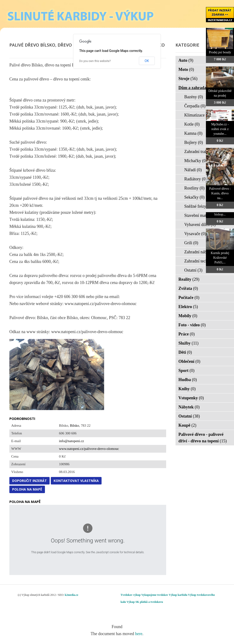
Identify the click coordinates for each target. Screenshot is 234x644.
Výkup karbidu (178, 595)
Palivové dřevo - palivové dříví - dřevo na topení (203, 438)
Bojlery (194, 142)
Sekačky (194, 197)
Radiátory (196, 179)
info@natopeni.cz (71, 441)
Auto (186, 60)
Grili (191, 243)
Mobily (188, 316)
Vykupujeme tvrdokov (155, 595)
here (139, 634)
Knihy (187, 389)
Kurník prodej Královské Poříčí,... (220, 258)
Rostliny (195, 188)
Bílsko (75, 426)
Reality (189, 279)
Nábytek (189, 407)
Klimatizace (197, 115)
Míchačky (196, 161)
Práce (187, 334)
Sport (187, 371)
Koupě (188, 425)
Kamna (193, 133)
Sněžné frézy (198, 206)
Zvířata (188, 288)
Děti (185, 352)
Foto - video (192, 325)
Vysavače (195, 234)
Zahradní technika (203, 261)
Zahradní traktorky (203, 152)
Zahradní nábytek (202, 252)
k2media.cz (72, 595)
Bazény (194, 97)
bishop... (220, 214)
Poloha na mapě (27, 489)
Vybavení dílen (200, 225)
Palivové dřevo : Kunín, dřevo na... (220, 193)
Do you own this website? (95, 61)
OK (147, 61)
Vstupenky (191, 398)
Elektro (188, 307)
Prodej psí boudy (220, 52)
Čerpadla (195, 106)
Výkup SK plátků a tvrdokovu (145, 602)
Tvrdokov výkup (131, 595)
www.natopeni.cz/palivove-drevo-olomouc (89, 449)
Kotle (192, 124)
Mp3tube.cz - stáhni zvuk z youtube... (220, 129)
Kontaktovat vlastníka (76, 481)
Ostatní (194, 270)
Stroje (188, 79)
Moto (186, 69)
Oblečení (190, 361)
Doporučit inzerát (29, 481)
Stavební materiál (202, 215)
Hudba (188, 380)
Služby (189, 343)
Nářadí (193, 170)
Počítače (189, 298)
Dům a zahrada (196, 88)
